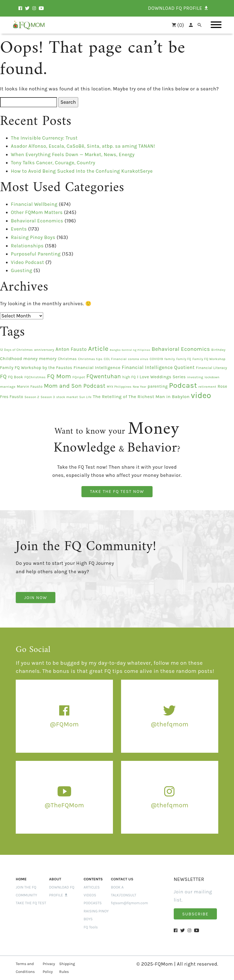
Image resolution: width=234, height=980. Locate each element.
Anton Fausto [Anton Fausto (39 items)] (71, 349)
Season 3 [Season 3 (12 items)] (48, 397)
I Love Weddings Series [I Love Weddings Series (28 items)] (161, 377)
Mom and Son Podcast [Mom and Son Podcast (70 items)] (75, 386)
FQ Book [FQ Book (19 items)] (16, 377)
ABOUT (55, 879)
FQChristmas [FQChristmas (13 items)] (35, 377)
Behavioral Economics (37, 221)
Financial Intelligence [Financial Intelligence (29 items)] (97, 368)
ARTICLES (92, 887)
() (175, 25)
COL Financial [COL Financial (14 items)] (115, 359)
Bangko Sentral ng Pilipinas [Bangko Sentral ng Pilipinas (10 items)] (130, 350)
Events (19, 229)
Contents (93, 879)
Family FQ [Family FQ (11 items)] (184, 359)
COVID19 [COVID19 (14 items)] (156, 359)
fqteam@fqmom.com (130, 903)
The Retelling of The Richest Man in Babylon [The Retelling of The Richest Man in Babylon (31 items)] (141, 397)
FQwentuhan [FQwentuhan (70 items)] (104, 376)
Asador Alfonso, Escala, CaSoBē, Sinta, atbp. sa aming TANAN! (83, 146)
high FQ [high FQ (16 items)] (129, 377)
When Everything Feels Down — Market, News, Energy (73, 155)
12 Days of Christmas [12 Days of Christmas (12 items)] (16, 350)
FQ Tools (91, 927)
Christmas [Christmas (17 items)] (67, 359)
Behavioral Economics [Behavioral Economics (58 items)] (181, 349)
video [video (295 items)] (201, 395)
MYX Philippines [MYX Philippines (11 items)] (119, 387)
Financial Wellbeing (34, 204)
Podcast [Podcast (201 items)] (183, 385)
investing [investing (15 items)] (195, 377)
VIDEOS (90, 895)
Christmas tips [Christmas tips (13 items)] (90, 359)
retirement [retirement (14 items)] (207, 387)
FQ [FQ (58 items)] (3, 376)
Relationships (27, 246)
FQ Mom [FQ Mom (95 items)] (59, 376)
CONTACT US (122, 879)
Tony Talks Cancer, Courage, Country (53, 163)
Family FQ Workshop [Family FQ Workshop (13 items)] (209, 359)
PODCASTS (93, 903)
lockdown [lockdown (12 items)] (212, 377)
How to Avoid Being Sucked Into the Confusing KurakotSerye (82, 171)
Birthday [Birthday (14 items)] (218, 350)
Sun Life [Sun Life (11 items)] (85, 397)
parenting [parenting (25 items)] (158, 386)
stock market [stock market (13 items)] (67, 397)
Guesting (22, 270)
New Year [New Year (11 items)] (140, 387)
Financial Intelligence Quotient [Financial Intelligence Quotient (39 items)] (158, 368)
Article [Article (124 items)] (98, 349)
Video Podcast (27, 262)
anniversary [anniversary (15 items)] (44, 350)
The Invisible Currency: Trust (44, 138)
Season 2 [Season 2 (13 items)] (32, 397)
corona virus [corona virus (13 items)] (138, 359)
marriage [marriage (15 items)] (8, 387)
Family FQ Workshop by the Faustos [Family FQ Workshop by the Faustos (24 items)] (36, 368)
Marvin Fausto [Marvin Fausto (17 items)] (30, 387)
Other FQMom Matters (37, 212)
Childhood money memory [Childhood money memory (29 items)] (28, 359)
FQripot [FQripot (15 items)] (79, 377)
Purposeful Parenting (36, 254)
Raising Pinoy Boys (33, 237)
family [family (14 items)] (170, 359)
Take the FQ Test (31, 903)
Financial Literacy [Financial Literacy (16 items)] (212, 368)
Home (21, 879)
